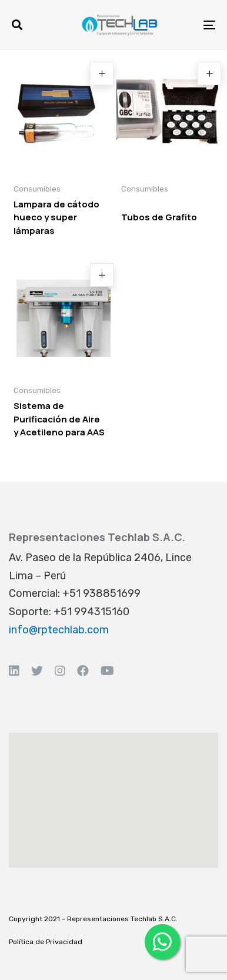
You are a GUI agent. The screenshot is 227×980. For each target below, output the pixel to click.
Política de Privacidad (46, 942)
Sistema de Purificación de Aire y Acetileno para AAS (59, 419)
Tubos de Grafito (159, 217)
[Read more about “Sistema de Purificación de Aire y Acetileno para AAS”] (102, 275)
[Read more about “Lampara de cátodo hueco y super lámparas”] (102, 73)
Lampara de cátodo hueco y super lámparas (56, 217)
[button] (17, 25)
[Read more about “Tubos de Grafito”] (209, 73)
